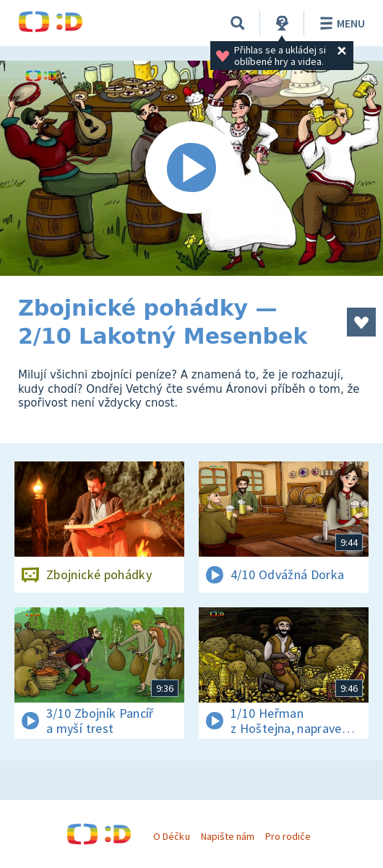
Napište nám (228, 836)
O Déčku (171, 836)
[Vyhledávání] (238, 23)
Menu (340, 23)
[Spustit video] (191, 168)
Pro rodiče (288, 836)
